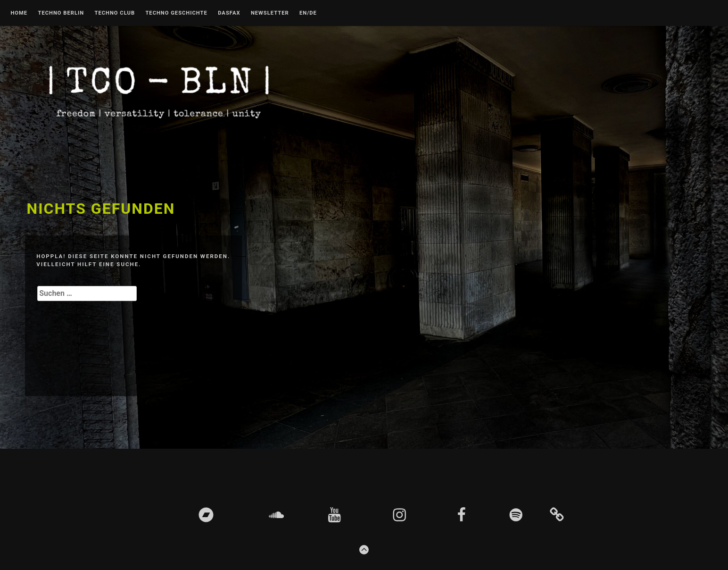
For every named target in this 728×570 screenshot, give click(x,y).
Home (19, 13)
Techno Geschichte (176, 13)
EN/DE (308, 13)
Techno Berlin (61, 13)
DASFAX (229, 13)
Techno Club (115, 13)
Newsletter (270, 13)
